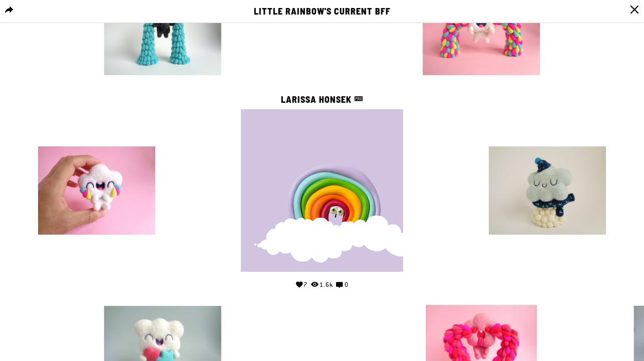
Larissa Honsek (317, 100)
